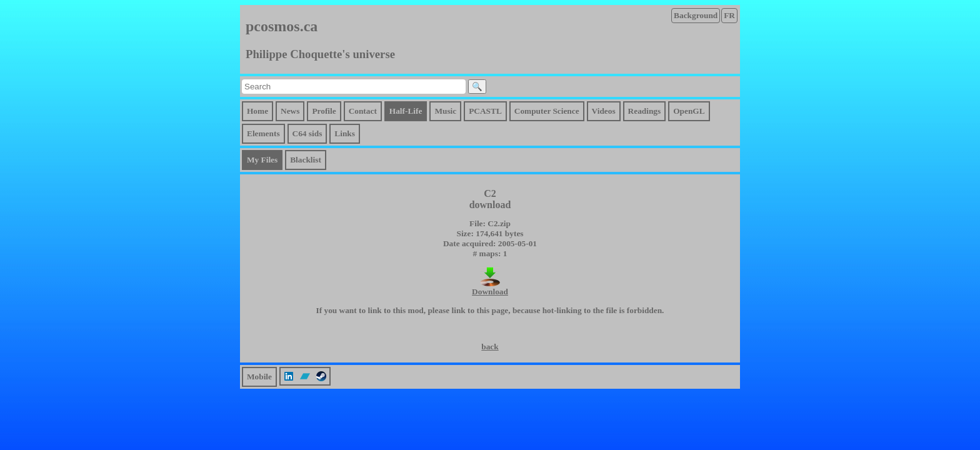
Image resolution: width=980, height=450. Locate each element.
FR (729, 15)
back (490, 347)
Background (696, 15)
